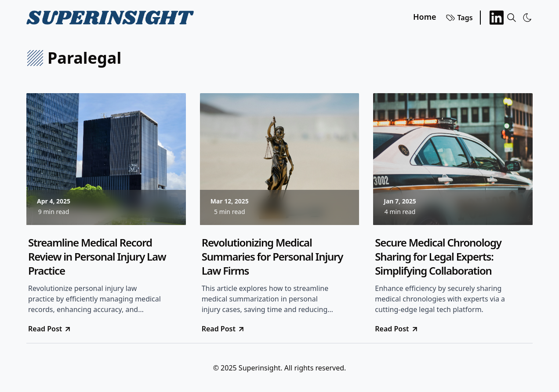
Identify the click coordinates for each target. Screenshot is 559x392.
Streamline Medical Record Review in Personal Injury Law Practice (97, 257)
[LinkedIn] (497, 18)
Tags (459, 18)
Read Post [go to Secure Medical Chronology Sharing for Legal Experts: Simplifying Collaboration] (397, 329)
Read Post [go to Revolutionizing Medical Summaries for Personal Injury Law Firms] (223, 329)
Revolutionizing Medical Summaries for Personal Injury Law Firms (272, 257)
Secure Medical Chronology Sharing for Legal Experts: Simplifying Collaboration (438, 257)
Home (425, 17)
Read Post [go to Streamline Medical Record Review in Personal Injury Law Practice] (50, 329)
